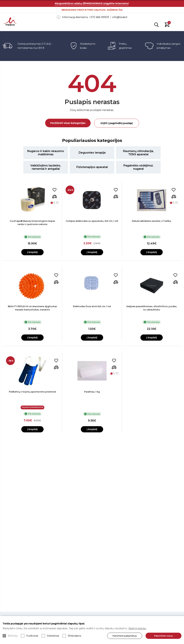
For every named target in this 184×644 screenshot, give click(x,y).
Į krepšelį (32, 252)
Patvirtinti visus (163, 636)
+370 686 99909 (99, 17)
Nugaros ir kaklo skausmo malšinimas (46, 153)
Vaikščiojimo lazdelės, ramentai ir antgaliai (46, 167)
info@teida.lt (120, 17)
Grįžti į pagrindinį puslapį (117, 123)
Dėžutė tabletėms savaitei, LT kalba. (152, 221)
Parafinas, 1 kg (92, 392)
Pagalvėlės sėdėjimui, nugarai (138, 167)
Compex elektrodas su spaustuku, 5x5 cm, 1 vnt (92, 221)
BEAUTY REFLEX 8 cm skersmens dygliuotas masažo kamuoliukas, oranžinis (32, 308)
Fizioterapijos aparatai (92, 167)
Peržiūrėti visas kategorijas (68, 123)
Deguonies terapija (92, 153)
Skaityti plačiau (137, 628)
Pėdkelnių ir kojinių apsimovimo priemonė (32, 392)
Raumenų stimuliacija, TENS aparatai (138, 153)
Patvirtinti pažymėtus (125, 636)
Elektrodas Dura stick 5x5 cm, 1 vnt (92, 306)
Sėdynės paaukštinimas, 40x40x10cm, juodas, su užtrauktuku (152, 308)
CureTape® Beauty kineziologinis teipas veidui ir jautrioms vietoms (32, 223)
